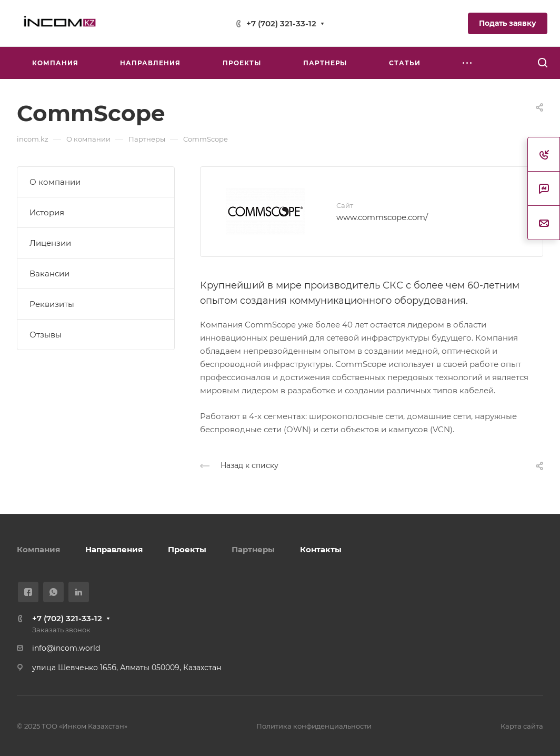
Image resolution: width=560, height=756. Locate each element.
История (47, 212)
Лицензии (50, 243)
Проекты (187, 549)
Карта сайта (522, 726)
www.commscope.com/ (382, 217)
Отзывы (46, 335)
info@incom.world (66, 648)
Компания (38, 549)
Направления (114, 549)
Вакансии (49, 273)
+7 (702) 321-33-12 (281, 23)
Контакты (321, 549)
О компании (55, 182)
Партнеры (253, 549)
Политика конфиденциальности (314, 726)
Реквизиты (52, 304)
